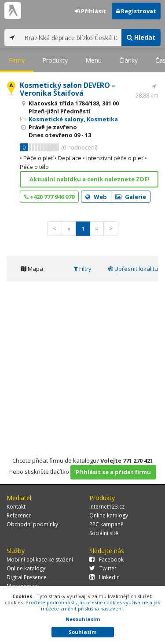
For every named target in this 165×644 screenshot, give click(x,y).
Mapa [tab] (32, 269)
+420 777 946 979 (49, 197)
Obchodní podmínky (32, 524)
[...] (71, 37)
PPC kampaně (106, 524)
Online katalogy (109, 515)
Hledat (141, 37)
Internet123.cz (107, 507)
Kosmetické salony (56, 119)
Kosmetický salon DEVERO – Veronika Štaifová (68, 89)
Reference (19, 515)
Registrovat (136, 11)
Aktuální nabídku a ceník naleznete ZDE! (89, 179)
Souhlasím (82, 632)
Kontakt (16, 507)
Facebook (106, 560)
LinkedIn (104, 577)
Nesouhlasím (83, 619)
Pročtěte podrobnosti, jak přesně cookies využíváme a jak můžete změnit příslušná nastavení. (93, 605)
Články (128, 60)
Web (96, 197)
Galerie (131, 197)
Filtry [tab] (82, 269)
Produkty (55, 60)
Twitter (103, 568)
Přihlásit (90, 11)
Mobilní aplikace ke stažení (40, 560)
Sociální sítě (104, 533)
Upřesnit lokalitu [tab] (133, 269)
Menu (93, 60)
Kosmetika (102, 119)
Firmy (17, 60)
